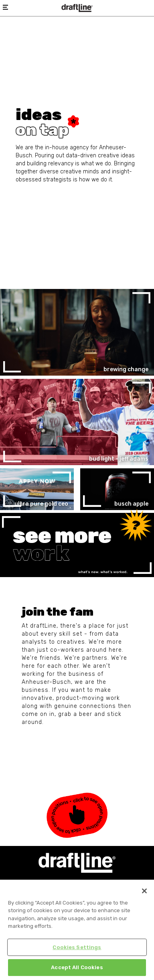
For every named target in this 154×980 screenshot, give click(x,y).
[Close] (144, 891)
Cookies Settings (77, 947)
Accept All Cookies (77, 967)
